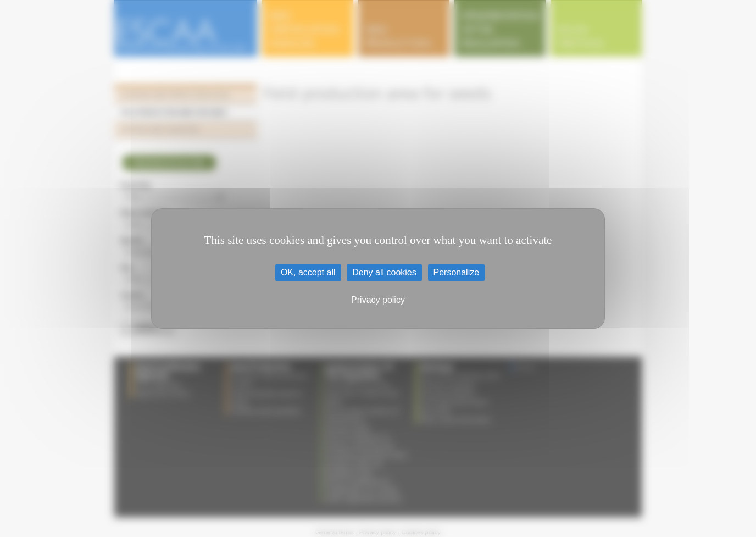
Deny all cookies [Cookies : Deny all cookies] (384, 272)
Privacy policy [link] (378, 300)
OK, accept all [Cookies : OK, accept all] (308, 272)
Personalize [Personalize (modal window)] (457, 272)
